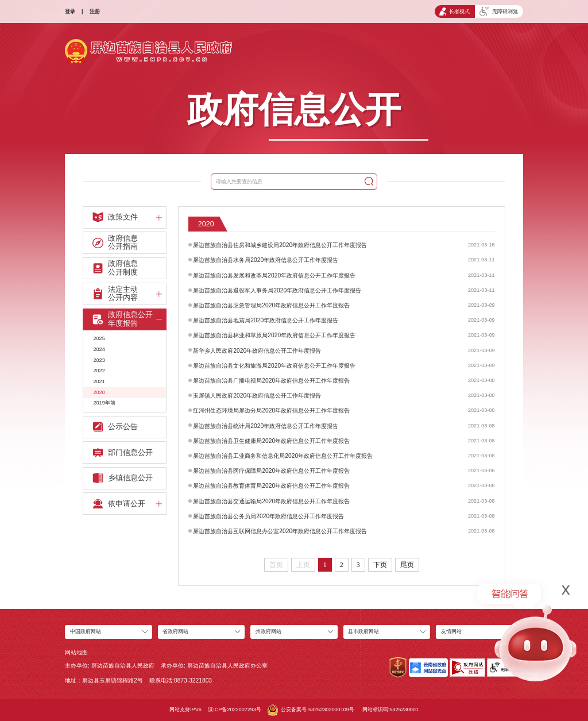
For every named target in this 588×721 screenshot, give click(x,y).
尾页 (407, 565)
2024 (99, 349)
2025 (99, 338)
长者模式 (454, 11)
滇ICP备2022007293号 (235, 710)
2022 (99, 371)
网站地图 (76, 652)
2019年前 (104, 403)
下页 (380, 565)
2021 (99, 381)
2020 (99, 392)
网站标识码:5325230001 (390, 710)
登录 (70, 11)
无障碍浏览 (499, 11)
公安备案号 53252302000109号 (311, 710)
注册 (95, 11)
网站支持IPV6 (185, 710)
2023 (99, 360)
